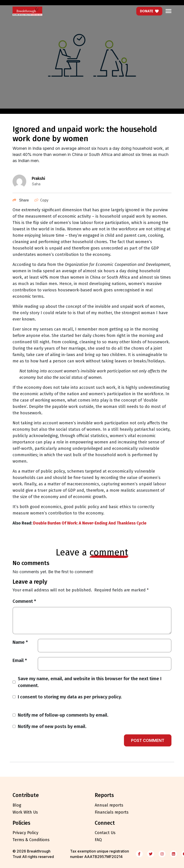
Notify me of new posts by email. (52, 726)
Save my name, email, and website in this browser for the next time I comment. (90, 682)
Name (20, 642)
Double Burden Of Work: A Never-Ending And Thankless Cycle (90, 523)
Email (20, 660)
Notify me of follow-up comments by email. (63, 715)
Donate (149, 11)
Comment (24, 601)
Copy (41, 200)
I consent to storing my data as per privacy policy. (70, 697)
